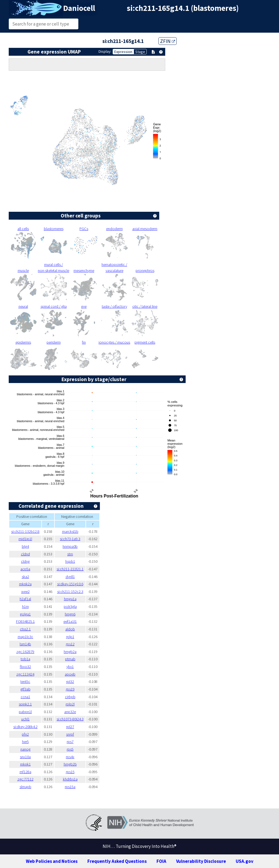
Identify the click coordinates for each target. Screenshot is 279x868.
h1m (25, 606)
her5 (25, 742)
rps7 (70, 742)
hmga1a (70, 599)
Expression (123, 52)
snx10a (25, 757)
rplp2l (70, 704)
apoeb (70, 674)
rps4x (70, 757)
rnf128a (25, 772)
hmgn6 (70, 614)
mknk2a (25, 584)
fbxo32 (25, 667)
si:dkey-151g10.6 (70, 584)
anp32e (70, 712)
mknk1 (25, 764)
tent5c (25, 682)
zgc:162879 (25, 652)
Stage (140, 52)
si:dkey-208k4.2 (25, 727)
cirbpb (70, 697)
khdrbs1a (70, 779)
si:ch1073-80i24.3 (70, 719)
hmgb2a (70, 652)
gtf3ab (25, 689)
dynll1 (70, 577)
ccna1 (25, 697)
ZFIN (168, 41)
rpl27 (70, 727)
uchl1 (25, 719)
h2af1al (25, 599)
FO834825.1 (25, 621)
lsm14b (25, 644)
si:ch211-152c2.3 (70, 592)
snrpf (70, 734)
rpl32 (70, 682)
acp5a (25, 569)
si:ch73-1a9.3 (70, 539)
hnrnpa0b (70, 546)
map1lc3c (25, 637)
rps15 (70, 772)
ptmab (70, 659)
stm (70, 554)
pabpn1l (25, 712)
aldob (70, 629)
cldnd (25, 554)
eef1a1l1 (70, 621)
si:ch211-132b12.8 (25, 531)
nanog (25, 749)
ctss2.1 (25, 629)
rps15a (70, 787)
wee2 (25, 592)
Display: (105, 51)
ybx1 (70, 667)
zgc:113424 (25, 674)
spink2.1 (25, 704)
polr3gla (70, 606)
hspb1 (70, 561)
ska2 (25, 577)
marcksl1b (70, 531)
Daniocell (79, 8)
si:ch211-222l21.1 (70, 569)
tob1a (25, 659)
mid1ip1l (25, 539)
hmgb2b (70, 764)
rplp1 (70, 637)
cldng (25, 561)
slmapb (25, 787)
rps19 (70, 689)
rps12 (70, 644)
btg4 (25, 546)
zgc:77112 (25, 779)
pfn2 (25, 734)
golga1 (25, 614)
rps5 (70, 749)
